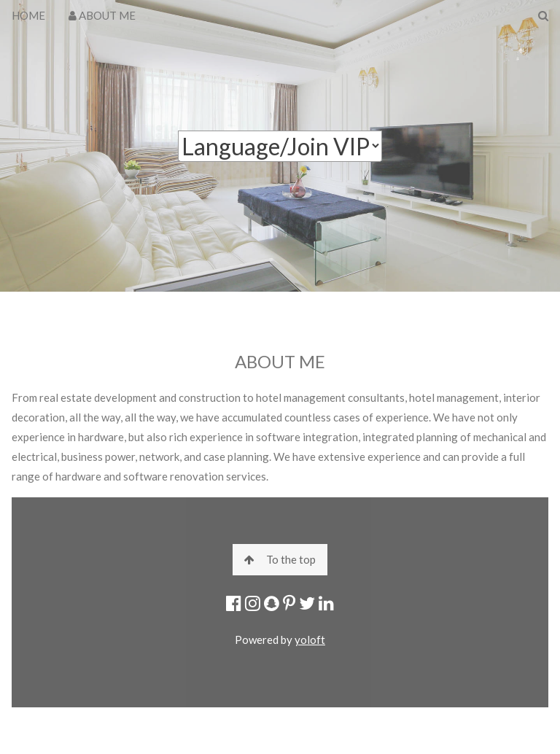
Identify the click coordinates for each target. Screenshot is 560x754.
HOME (28, 15)
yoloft (310, 640)
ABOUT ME (102, 15)
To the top (280, 559)
